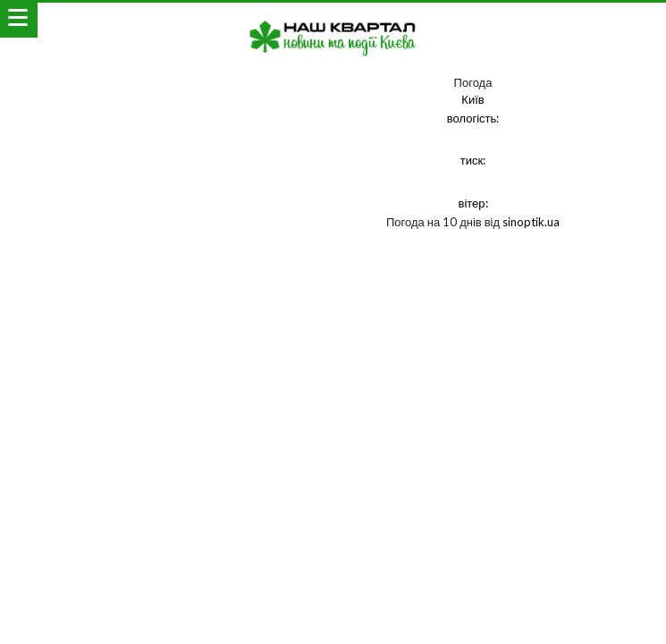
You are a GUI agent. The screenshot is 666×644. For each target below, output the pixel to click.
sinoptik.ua (531, 222)
